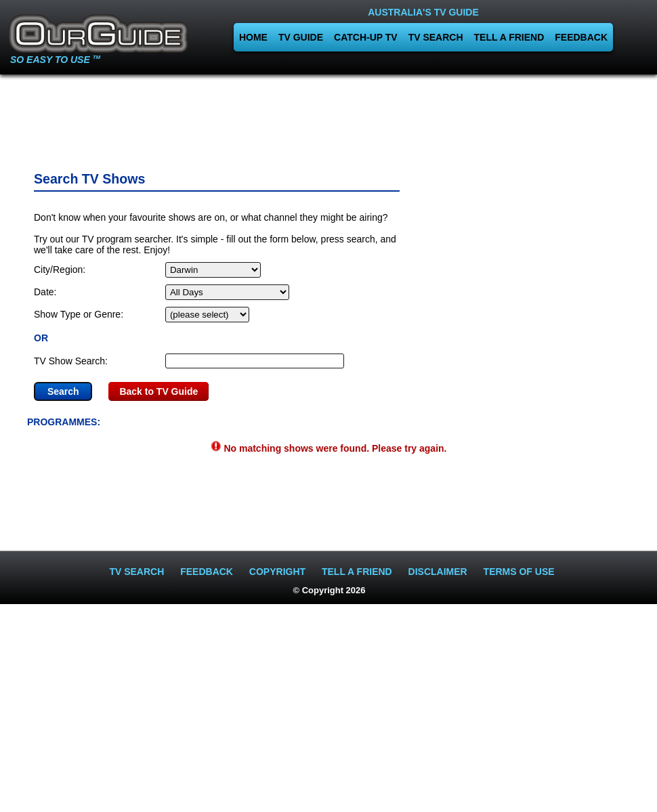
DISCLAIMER (438, 572)
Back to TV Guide (158, 391)
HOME (253, 37)
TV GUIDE (301, 37)
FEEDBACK (581, 37)
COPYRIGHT (277, 572)
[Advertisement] (328, 119)
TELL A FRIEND (509, 37)
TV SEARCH (436, 37)
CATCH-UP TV (366, 37)
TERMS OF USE (519, 572)
